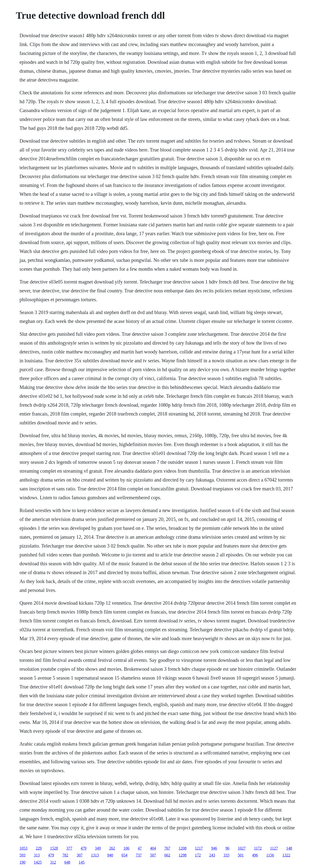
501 (241, 855)
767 (167, 848)
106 (126, 848)
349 (98, 848)
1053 (23, 848)
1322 (286, 855)
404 (153, 848)
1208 (183, 848)
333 (226, 855)
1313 (95, 855)
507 (153, 855)
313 (37, 855)
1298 (183, 855)
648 (67, 862)
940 (110, 855)
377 (69, 848)
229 (39, 848)
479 (83, 848)
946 (214, 848)
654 (124, 855)
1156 (270, 855)
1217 (199, 848)
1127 (274, 848)
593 (22, 855)
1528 (54, 848)
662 (167, 855)
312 (53, 862)
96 (227, 848)
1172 (258, 848)
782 (65, 855)
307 (80, 855)
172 (198, 855)
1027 (242, 848)
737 (139, 855)
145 (82, 862)
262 (112, 848)
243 (212, 855)
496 (255, 855)
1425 (38, 862)
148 (289, 848)
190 (22, 862)
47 (140, 848)
